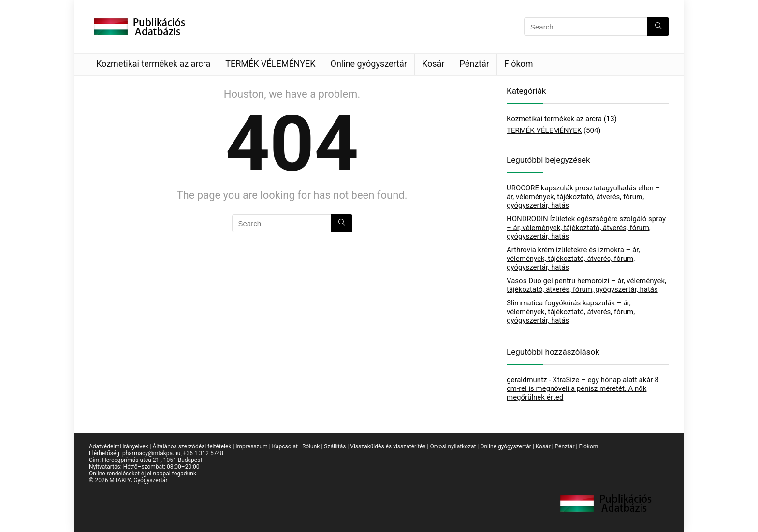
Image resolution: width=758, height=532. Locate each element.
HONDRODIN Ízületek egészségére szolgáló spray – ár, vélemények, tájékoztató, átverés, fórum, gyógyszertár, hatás (586, 228)
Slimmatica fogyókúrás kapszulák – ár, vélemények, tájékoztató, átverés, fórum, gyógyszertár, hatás (571, 312)
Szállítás (335, 446)
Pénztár (474, 64)
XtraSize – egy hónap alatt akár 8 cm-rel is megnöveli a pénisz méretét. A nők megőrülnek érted (583, 388)
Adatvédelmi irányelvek (119, 446)
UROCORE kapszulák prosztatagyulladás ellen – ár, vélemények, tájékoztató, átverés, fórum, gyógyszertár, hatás (583, 197)
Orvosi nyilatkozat (453, 446)
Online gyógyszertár (369, 64)
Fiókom (519, 64)
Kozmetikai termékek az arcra (153, 64)
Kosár (433, 64)
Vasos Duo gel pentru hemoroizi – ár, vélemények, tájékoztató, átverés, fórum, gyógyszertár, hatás (586, 285)
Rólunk (311, 446)
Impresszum (251, 446)
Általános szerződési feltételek (192, 446)
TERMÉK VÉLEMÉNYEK (270, 64)
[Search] (658, 27)
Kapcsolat (285, 446)
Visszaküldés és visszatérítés (388, 446)
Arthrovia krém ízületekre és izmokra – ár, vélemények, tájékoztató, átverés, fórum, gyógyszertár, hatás (573, 259)
